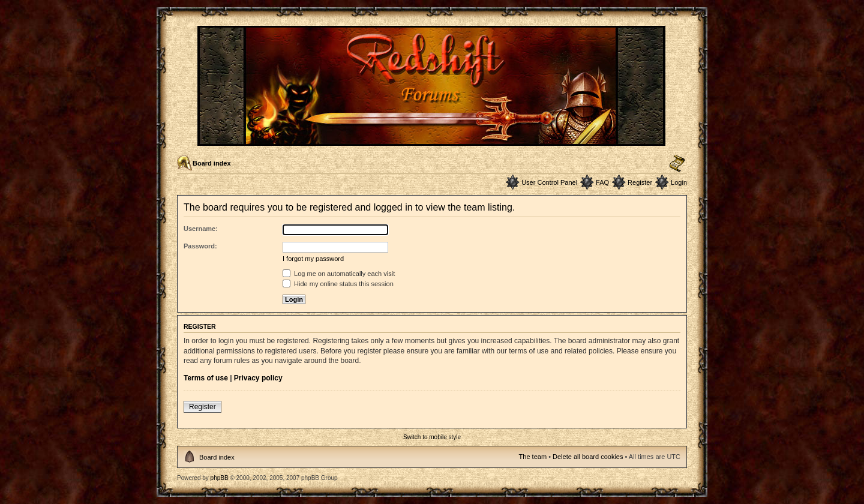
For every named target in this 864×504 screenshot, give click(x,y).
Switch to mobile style (432, 437)
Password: (200, 246)
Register (640, 182)
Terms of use (206, 378)
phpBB (220, 478)
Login (679, 182)
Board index (212, 163)
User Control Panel (549, 182)
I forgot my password (313, 259)
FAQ (602, 182)
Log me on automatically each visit (339, 274)
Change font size (677, 164)
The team (533, 457)
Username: (201, 229)
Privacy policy (258, 378)
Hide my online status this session (338, 284)
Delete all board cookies (588, 457)
